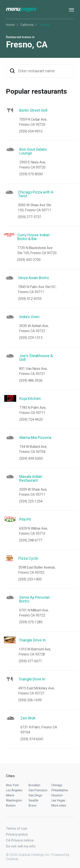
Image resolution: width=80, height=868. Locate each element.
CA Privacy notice (20, 840)
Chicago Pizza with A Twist (36, 194)
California (27, 25)
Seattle (33, 800)
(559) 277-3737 (30, 217)
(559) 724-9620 (31, 419)
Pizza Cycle (28, 558)
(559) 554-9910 (31, 131)
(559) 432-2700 (29, 260)
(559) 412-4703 (30, 299)
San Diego (35, 795)
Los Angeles (14, 790)
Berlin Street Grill (33, 110)
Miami (10, 795)
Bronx (33, 805)
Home (10, 25)
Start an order (65, 116)
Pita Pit (25, 519)
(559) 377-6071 (30, 661)
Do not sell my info (21, 846)
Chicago (57, 785)
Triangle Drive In (32, 640)
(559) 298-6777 (31, 540)
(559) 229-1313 (31, 338)
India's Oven (29, 317)
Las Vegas (58, 800)
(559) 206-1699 (30, 700)
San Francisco (38, 790)
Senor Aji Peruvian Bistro (35, 599)
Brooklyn (34, 785)
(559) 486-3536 (31, 380)
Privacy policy (17, 834)
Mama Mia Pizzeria (35, 437)
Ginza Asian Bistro (33, 278)
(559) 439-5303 (31, 458)
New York (12, 785)
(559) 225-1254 (31, 501)
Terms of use (17, 828)
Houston (57, 795)
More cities (59, 805)
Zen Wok (28, 718)
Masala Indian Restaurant (31, 478)
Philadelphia (60, 790)
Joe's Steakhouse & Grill (36, 358)
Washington (14, 800)
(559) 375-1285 (31, 622)
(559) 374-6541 (32, 739)
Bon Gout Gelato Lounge (33, 151)
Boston (11, 805)
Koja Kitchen (30, 399)
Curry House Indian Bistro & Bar (33, 237)
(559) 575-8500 (31, 174)
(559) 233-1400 (30, 579)
